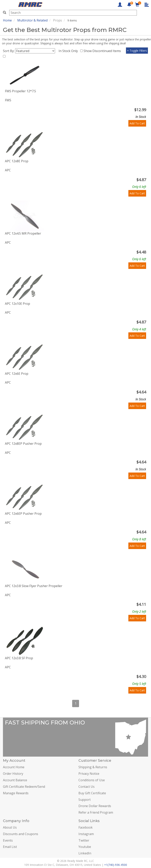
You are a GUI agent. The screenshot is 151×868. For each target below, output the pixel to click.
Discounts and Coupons (21, 834)
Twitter (84, 840)
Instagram (86, 834)
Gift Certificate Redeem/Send (24, 787)
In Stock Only (69, 51)
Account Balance (15, 780)
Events (8, 840)
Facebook (86, 827)
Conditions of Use (92, 780)
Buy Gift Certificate (92, 793)
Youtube (85, 847)
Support (85, 800)
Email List (10, 847)
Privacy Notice (89, 774)
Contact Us (87, 787)
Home (7, 20)
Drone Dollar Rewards (95, 806)
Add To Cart (137, 123)
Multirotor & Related (32, 20)
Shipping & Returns (93, 767)
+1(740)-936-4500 (116, 865)
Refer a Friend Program (96, 812)
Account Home (14, 767)
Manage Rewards (16, 793)
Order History (13, 774)
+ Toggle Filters (137, 51)
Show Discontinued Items (103, 51)
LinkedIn (85, 853)
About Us (10, 827)
